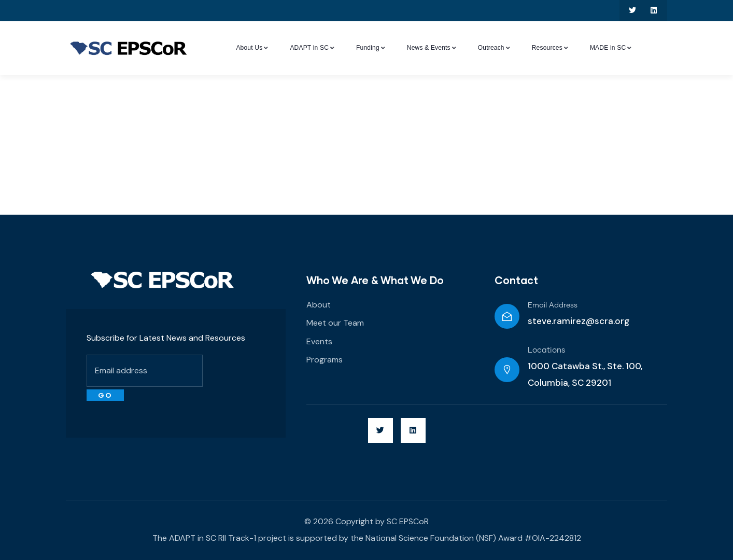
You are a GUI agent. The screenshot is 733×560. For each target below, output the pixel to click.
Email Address (553, 305)
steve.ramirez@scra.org (579, 321)
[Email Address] (507, 316)
